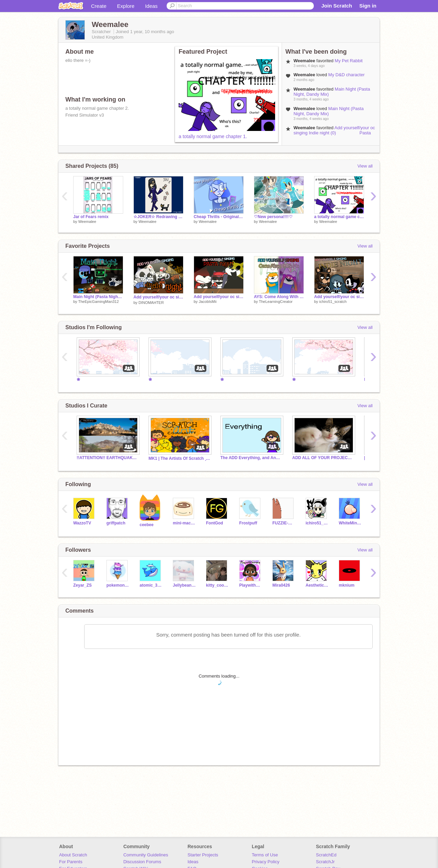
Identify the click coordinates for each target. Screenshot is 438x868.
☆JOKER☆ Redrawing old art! (158, 217)
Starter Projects (203, 855)
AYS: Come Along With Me (279, 297)
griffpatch (116, 523)
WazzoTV (82, 523)
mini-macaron (184, 523)
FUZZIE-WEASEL (284, 523)
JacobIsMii (208, 302)
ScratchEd (326, 855)
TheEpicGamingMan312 (98, 302)
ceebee (147, 525)
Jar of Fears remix (91, 217)
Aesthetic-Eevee (317, 585)
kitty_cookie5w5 (217, 585)
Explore (126, 6)
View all (365, 166)
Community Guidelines (146, 855)
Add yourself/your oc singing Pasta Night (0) (219, 297)
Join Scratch (337, 6)
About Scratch (73, 855)
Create (99, 6)
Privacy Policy (266, 862)
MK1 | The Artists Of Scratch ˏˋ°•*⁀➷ (179, 458)
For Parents (71, 862)
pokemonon (118, 585)
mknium (347, 585)
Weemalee (87, 222)
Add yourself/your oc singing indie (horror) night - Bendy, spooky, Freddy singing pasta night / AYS (339, 297)
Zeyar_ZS (82, 585)
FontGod (215, 523)
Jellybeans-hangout (184, 585)
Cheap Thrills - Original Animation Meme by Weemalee (219, 217)
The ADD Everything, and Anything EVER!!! (251, 458)
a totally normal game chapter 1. (213, 136)
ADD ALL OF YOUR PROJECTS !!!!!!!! (323, 458)
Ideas (151, 6)
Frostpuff (248, 523)
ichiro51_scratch (333, 302)
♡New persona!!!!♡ (273, 217)
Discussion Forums (142, 862)
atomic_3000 (151, 585)
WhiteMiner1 (350, 523)
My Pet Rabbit (349, 61)
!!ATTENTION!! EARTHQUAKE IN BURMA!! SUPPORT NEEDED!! (107, 458)
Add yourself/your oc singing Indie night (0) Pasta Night (334, 133)
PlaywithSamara (251, 585)
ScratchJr (325, 862)
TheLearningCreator (275, 302)
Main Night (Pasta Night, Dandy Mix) (329, 111)
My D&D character (346, 75)
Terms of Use (265, 855)
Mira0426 (281, 585)
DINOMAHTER (151, 303)
